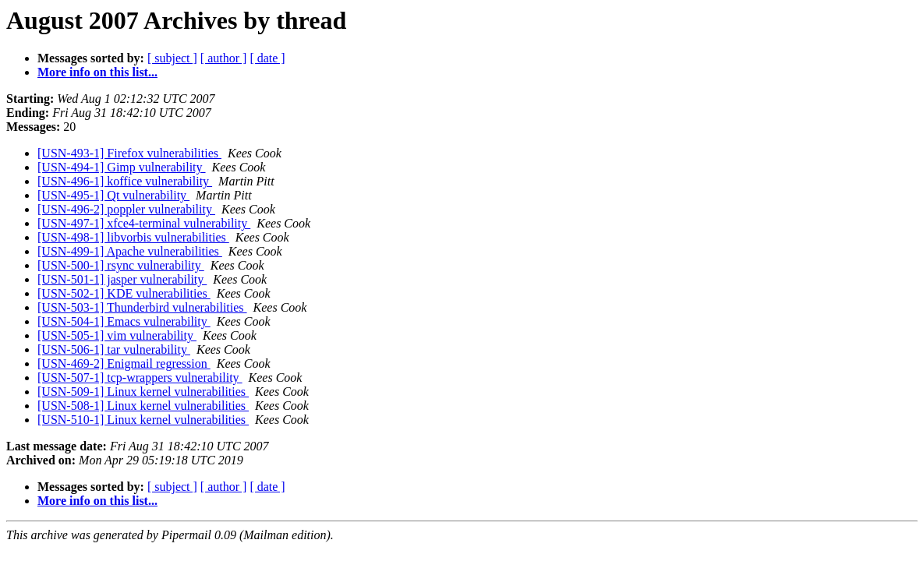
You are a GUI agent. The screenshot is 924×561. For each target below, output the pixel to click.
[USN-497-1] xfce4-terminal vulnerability (144, 223)
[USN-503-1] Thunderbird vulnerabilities (142, 307)
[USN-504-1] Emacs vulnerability (124, 321)
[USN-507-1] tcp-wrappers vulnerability (140, 378)
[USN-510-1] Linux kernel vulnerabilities (143, 420)
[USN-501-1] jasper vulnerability (122, 279)
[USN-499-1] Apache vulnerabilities (130, 251)
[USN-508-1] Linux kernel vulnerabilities (143, 406)
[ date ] (267, 58)
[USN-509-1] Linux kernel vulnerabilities (143, 392)
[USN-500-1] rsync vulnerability (121, 265)
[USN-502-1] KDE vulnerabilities (124, 293)
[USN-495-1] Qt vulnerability (113, 195)
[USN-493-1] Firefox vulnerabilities (129, 153)
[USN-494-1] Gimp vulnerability (122, 167)
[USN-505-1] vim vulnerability (117, 335)
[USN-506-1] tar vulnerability (114, 349)
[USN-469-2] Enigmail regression (124, 363)
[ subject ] (172, 58)
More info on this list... (97, 72)
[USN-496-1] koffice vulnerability (125, 181)
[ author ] (224, 58)
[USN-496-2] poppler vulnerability (126, 209)
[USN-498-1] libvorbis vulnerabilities (133, 237)
